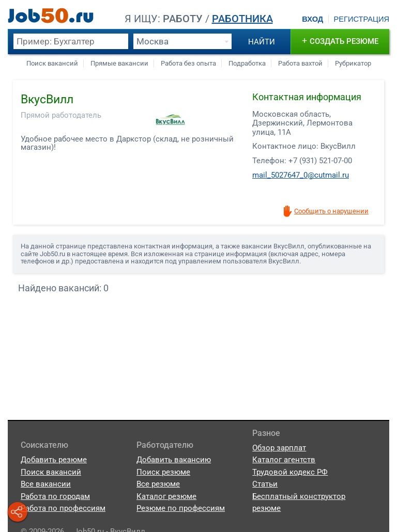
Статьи (265, 484)
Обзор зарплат (279, 448)
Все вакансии (46, 484)
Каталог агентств (284, 460)
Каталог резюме (166, 496)
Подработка (247, 63)
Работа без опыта (188, 63)
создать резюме (340, 41)
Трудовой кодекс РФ (290, 472)
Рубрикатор (353, 63)
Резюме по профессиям (181, 508)
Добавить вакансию (174, 460)
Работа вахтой (300, 63)
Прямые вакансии (119, 63)
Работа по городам (55, 496)
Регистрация (361, 19)
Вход (312, 19)
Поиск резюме (163, 472)
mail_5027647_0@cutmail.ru (301, 175)
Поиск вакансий (52, 63)
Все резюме (158, 484)
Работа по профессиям (63, 508)
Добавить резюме (54, 460)
